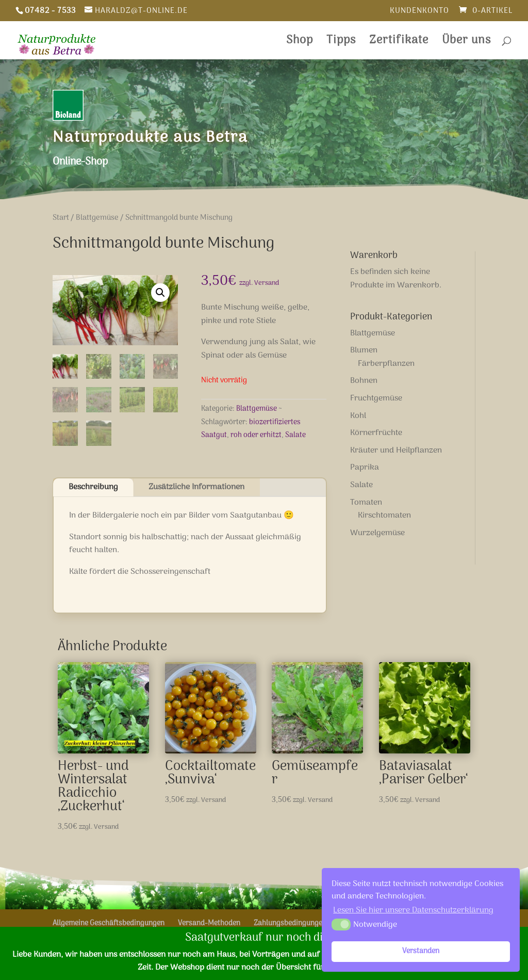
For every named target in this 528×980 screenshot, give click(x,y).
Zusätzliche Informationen (196, 487)
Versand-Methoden (209, 923)
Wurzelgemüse (377, 533)
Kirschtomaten (384, 516)
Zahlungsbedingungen (290, 923)
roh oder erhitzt (256, 435)
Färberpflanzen (386, 364)
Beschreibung (93, 487)
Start (61, 218)
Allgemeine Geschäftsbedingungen (109, 923)
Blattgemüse (97, 218)
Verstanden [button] (421, 951)
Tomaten (366, 503)
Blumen (364, 350)
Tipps (341, 43)
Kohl (358, 416)
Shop (300, 43)
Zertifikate (399, 43)
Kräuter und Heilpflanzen (396, 451)
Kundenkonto (419, 12)
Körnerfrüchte (376, 433)
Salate (295, 435)
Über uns (466, 43)
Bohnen (364, 381)
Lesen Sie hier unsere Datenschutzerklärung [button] (413, 910)
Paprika (365, 468)
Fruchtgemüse (376, 398)
